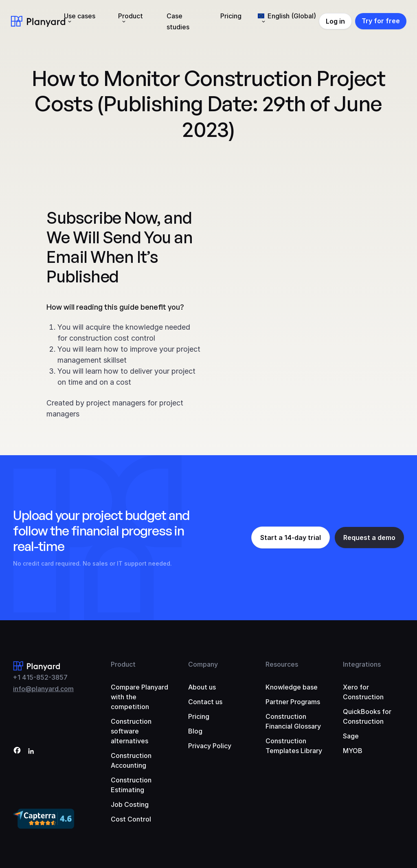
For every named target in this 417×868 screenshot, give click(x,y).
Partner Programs (293, 702)
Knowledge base (292, 687)
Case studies (178, 21)
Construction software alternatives (131, 731)
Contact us (205, 702)
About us (202, 687)
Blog (195, 731)
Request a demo (369, 538)
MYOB (353, 751)
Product (131, 16)
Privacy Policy (210, 746)
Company (203, 664)
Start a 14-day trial (291, 538)
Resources (282, 664)
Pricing (231, 16)
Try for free (381, 21)
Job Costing (130, 804)
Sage (351, 736)
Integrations (362, 664)
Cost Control (131, 819)
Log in (335, 21)
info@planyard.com (43, 689)
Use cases (80, 16)
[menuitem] (287, 21)
